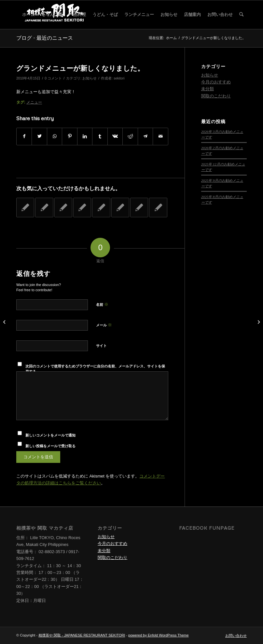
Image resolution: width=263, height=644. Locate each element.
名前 (102, 304)
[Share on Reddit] (130, 136)
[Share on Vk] (115, 136)
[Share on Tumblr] (100, 136)
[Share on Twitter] (39, 136)
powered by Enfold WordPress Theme (158, 635)
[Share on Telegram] (145, 136)
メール (104, 325)
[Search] (241, 15)
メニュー (34, 102)
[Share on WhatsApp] (55, 136)
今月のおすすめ (216, 82)
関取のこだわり (216, 96)
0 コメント (53, 78)
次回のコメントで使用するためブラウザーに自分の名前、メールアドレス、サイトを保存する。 (95, 369)
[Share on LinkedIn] (85, 136)
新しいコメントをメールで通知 (50, 435)
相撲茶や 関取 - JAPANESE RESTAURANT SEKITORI (82, 635)
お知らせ (90, 78)
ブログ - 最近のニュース (45, 38)
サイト (101, 346)
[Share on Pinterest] (69, 136)
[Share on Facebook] (24, 136)
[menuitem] (28, 15)
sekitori (119, 78)
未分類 (208, 89)
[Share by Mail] (160, 136)
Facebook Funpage (207, 528)
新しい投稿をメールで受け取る (50, 446)
